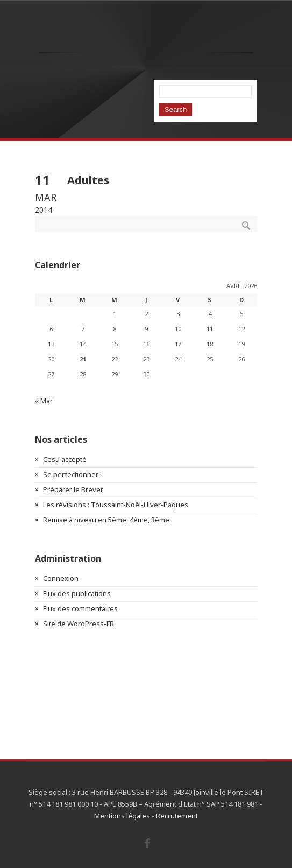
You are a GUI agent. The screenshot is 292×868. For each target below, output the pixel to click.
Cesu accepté (65, 459)
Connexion (61, 578)
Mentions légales (122, 816)
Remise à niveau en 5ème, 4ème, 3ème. (107, 520)
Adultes (88, 180)
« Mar (44, 401)
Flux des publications (77, 593)
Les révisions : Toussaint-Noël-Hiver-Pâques (116, 505)
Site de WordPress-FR (79, 624)
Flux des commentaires (80, 608)
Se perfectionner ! (72, 474)
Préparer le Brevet (73, 489)
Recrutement (177, 816)
